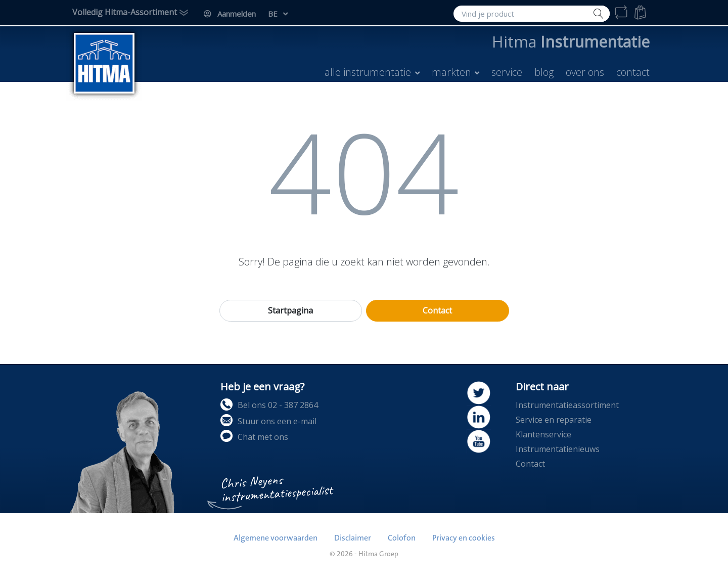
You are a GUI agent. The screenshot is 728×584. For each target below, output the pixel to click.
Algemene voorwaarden (276, 538)
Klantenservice (543, 434)
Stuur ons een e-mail (268, 420)
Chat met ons (254, 436)
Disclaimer (353, 538)
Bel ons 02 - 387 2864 (269, 405)
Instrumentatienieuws (558, 449)
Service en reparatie (554, 420)
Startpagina (290, 310)
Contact (437, 310)
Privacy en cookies (464, 538)
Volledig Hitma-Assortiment (125, 12)
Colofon (402, 538)
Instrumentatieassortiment (567, 405)
